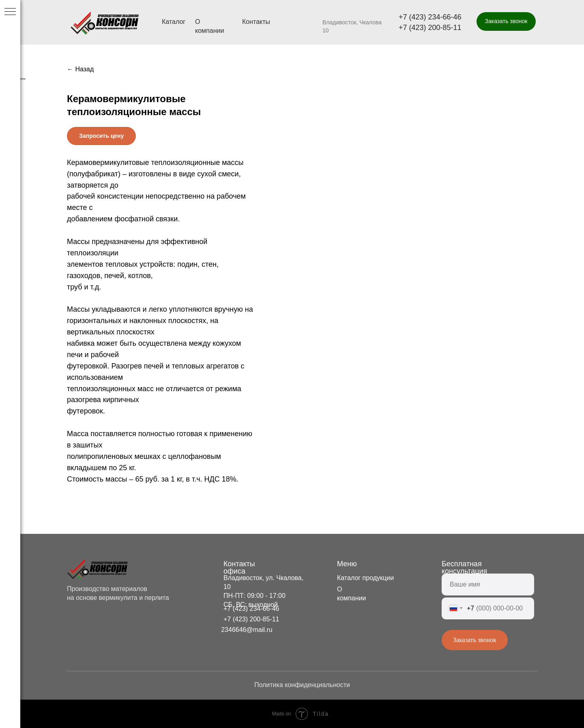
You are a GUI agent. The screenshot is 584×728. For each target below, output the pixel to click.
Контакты (256, 22)
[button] (506, 21)
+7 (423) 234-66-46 (430, 17)
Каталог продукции (365, 578)
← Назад (80, 69)
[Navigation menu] (10, 12)
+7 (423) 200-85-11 (430, 28)
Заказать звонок (475, 640)
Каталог (174, 22)
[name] (488, 585)
